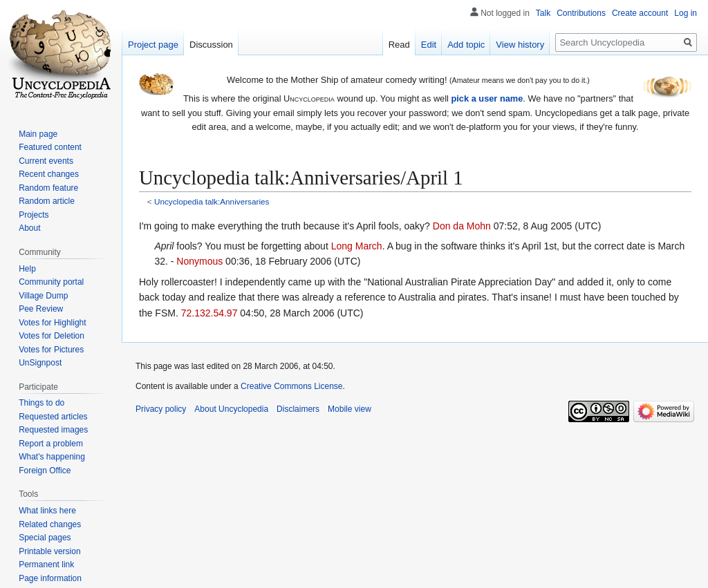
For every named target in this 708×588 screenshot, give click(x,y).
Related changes (50, 524)
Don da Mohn (462, 226)
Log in (686, 13)
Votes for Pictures (51, 350)
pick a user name (487, 98)
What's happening (52, 457)
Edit (429, 45)
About (29, 228)
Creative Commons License (291, 386)
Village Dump (43, 296)
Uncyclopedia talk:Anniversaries (212, 201)
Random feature (48, 188)
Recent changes (49, 174)
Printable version (49, 551)
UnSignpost (40, 363)
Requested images (53, 430)
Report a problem (51, 444)
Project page (153, 45)
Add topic (466, 45)
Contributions (581, 13)
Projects (34, 215)
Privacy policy (161, 409)
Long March (357, 246)
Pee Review (41, 309)
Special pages (45, 538)
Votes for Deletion (52, 336)
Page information (50, 578)
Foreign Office (45, 471)
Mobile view (350, 409)
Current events (46, 161)
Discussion (211, 45)
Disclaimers (298, 409)
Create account (640, 13)
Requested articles (53, 417)
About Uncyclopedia (231, 409)
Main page (38, 134)
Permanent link (46, 565)
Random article (47, 201)
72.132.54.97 (209, 313)
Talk (543, 13)
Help (27, 269)
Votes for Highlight (52, 323)
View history (520, 45)
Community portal (51, 282)
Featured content (50, 147)
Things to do (41, 403)
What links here (47, 511)
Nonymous (199, 261)
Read (399, 45)
